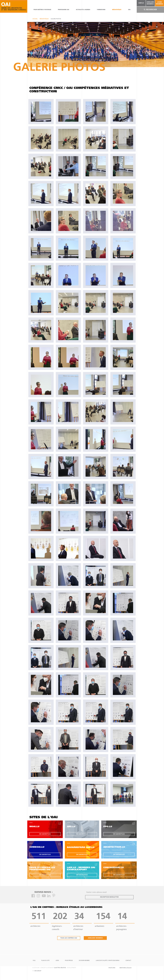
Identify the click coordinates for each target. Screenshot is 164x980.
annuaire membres (150, 3)
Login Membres (160, 3)
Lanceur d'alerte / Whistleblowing (108, 961)
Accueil (35, 19)
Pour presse (69, 961)
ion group (38, 971)
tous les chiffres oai (69, 938)
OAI (129, 10)
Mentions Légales (126, 968)
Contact (128, 961)
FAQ (34, 961)
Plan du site (45, 961)
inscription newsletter (109, 897)
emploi (141, 3)
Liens (57, 961)
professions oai (64, 10)
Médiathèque (117, 10)
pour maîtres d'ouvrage (42, 10)
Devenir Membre (84, 961)
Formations (101, 10)
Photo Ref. (112, 968)
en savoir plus (45, 834)
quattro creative (60, 968)
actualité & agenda (83, 10)
